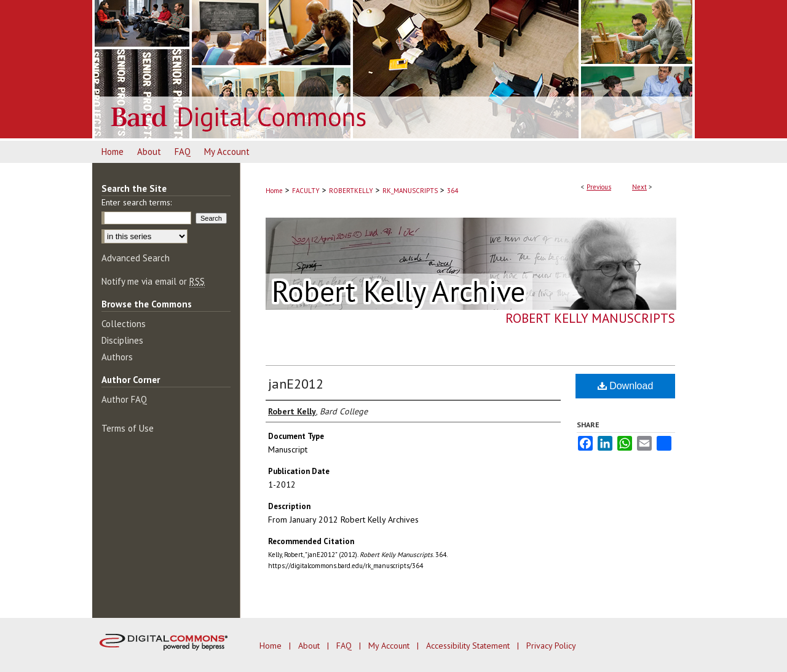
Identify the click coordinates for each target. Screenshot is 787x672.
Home (274, 191)
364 (453, 191)
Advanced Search (136, 258)
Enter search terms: (136, 202)
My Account (390, 646)
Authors (117, 357)
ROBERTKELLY (351, 191)
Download (626, 386)
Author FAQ (124, 399)
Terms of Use (128, 428)
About (310, 646)
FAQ (345, 646)
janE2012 (296, 384)
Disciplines (122, 340)
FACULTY (306, 191)
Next (639, 187)
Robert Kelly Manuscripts (590, 318)
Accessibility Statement (469, 646)
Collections (124, 324)
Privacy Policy (551, 646)
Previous (599, 187)
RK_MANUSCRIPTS (410, 191)
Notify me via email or (153, 281)
